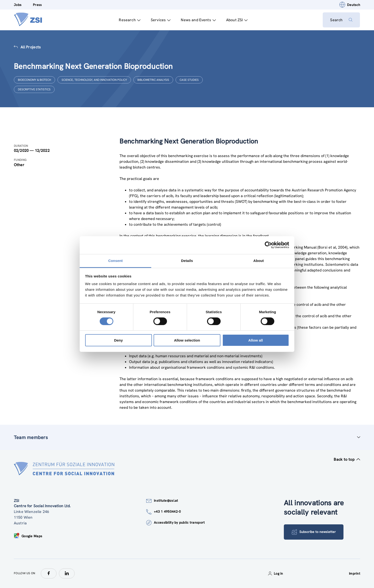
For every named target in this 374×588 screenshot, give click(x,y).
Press (37, 5)
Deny (118, 340)
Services (160, 20)
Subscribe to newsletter (314, 532)
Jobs (18, 5)
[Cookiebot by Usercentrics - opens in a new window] (268, 245)
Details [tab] (187, 260)
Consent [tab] (116, 260)
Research (130, 20)
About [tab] (259, 260)
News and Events (198, 20)
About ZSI (237, 20)
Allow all (256, 340)
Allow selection (187, 340)
